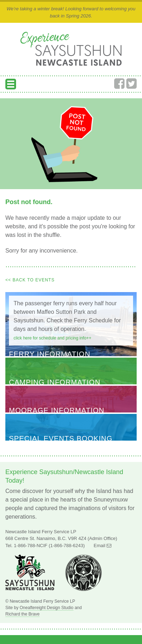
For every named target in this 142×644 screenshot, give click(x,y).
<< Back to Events (30, 280)
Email (103, 546)
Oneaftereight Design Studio (47, 608)
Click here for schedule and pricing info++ (52, 338)
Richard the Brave (22, 614)
